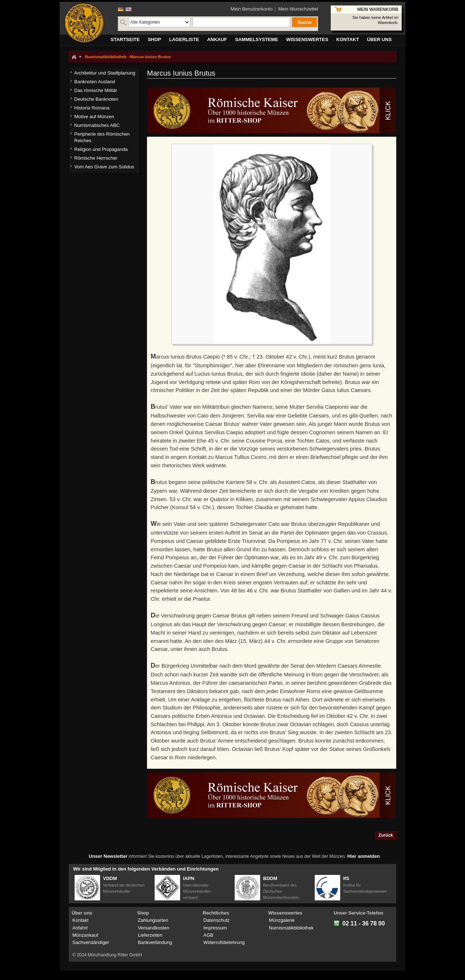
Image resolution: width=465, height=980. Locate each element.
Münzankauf (85, 935)
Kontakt (80, 920)
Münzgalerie (282, 920)
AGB (208, 935)
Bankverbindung (155, 942)
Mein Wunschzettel (298, 9)
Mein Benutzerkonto (252, 9)
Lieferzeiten (150, 935)
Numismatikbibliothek (291, 928)
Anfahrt (80, 928)
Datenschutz (216, 920)
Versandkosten (154, 928)
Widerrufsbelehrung (224, 942)
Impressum (215, 928)
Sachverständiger (91, 942)
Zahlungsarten (153, 920)
